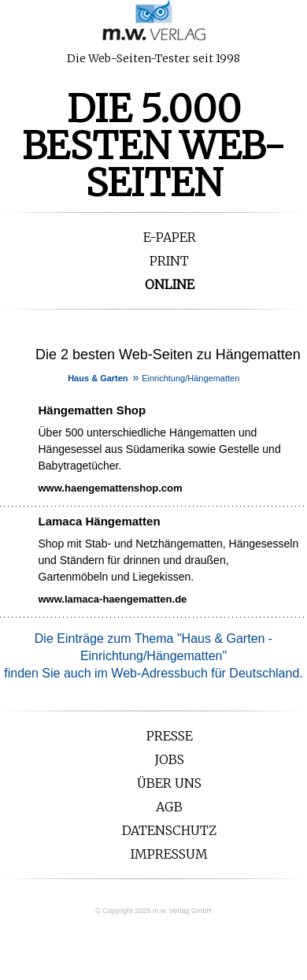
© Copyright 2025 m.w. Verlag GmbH (153, 911)
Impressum (169, 854)
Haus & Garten (98, 378)
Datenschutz (169, 830)
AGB (169, 807)
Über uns (169, 783)
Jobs (169, 759)
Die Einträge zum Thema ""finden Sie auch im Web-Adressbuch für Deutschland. (153, 656)
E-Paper (170, 237)
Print (169, 261)
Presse (170, 736)
